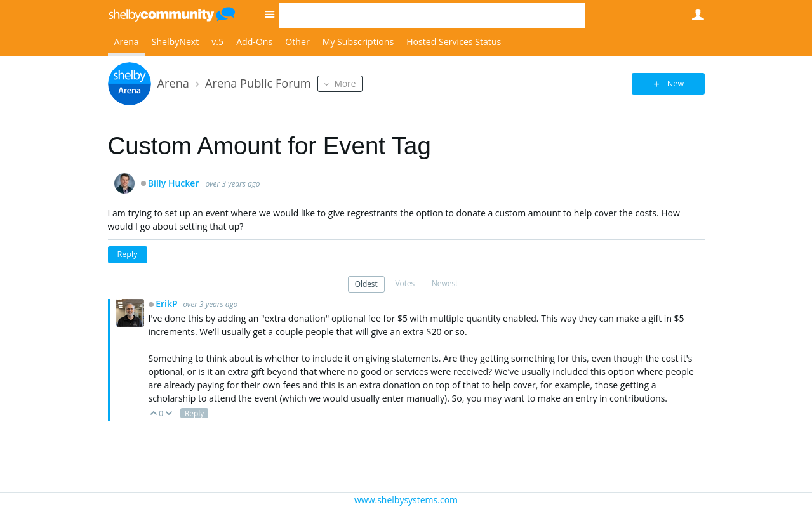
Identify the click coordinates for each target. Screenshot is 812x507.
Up (154, 414)
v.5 (217, 42)
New (676, 83)
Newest (445, 283)
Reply (128, 254)
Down (169, 414)
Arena (127, 42)
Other (297, 42)
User (698, 15)
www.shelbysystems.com (406, 500)
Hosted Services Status (454, 42)
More (345, 83)
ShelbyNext (176, 42)
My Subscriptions (358, 42)
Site (270, 14)
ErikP (168, 304)
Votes (405, 283)
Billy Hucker (174, 184)
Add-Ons (254, 42)
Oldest (366, 284)
